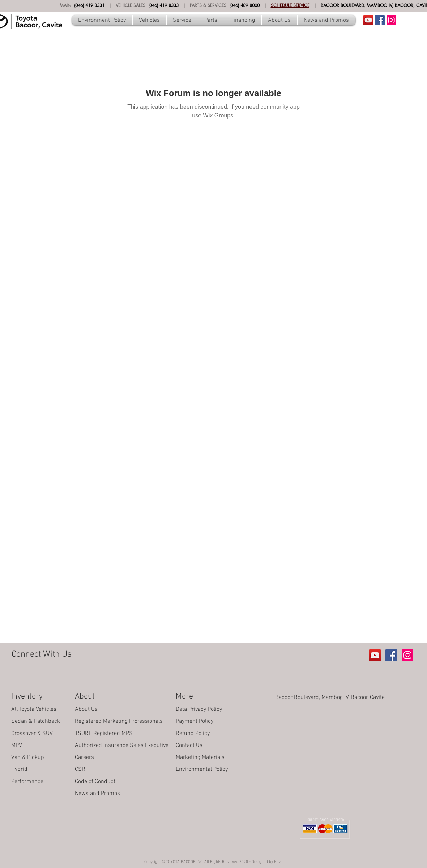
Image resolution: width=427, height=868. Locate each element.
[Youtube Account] (368, 20)
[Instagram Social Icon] (391, 20)
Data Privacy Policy (199, 709)
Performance (27, 782)
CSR (80, 769)
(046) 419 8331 (89, 5)
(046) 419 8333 (163, 5)
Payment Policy (195, 721)
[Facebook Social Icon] (380, 20)
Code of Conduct (95, 782)
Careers (84, 757)
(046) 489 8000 (244, 5)
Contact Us (189, 745)
